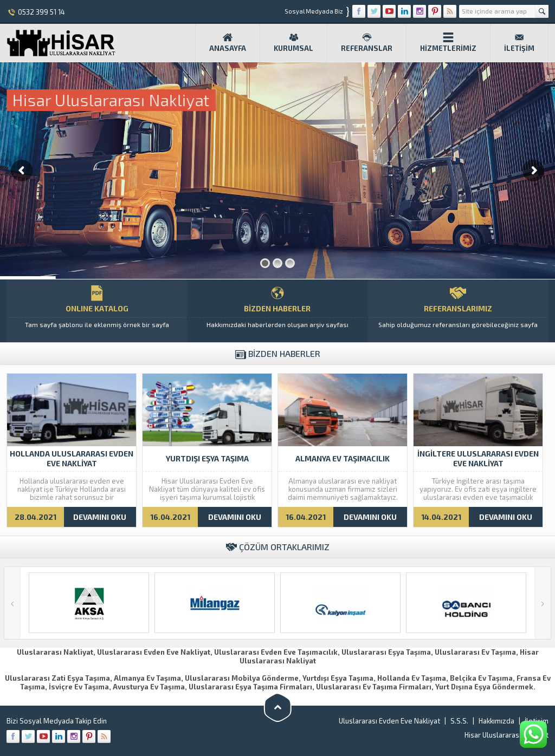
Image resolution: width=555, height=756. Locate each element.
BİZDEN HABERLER (277, 311)
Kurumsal (293, 42)
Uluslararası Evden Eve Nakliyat (389, 721)
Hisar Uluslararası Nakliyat (506, 735)
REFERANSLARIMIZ (458, 311)
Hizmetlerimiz (448, 42)
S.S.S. (459, 721)
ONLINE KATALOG (97, 311)
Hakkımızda (496, 721)
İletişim (519, 42)
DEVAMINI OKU (100, 517)
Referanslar (367, 42)
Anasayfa (228, 42)
